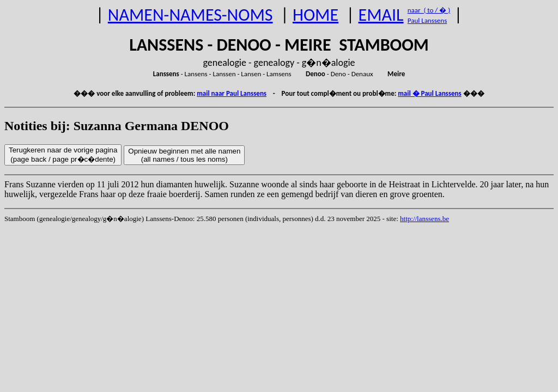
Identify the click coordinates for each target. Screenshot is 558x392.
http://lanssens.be (424, 219)
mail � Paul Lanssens (429, 93)
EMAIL (381, 15)
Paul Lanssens (427, 20)
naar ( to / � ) (429, 10)
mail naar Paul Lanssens (232, 93)
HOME (316, 15)
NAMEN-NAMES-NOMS (190, 15)
